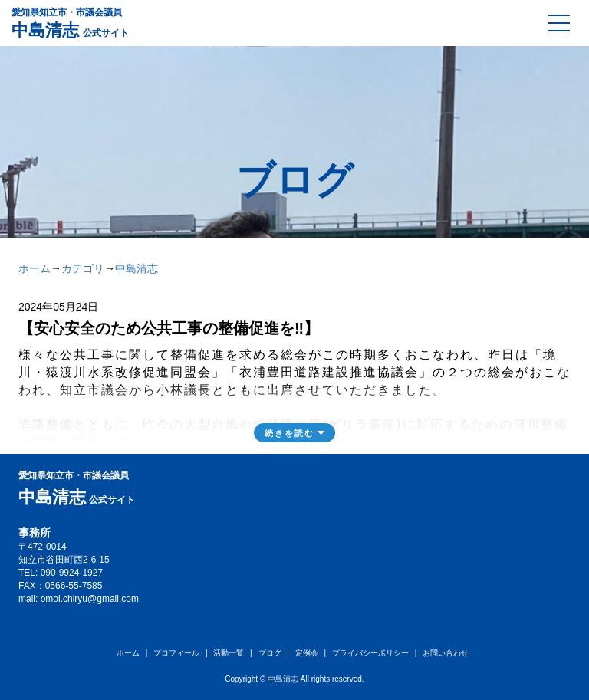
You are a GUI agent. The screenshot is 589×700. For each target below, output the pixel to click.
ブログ (270, 653)
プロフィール (176, 653)
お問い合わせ (446, 653)
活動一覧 (229, 653)
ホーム (35, 268)
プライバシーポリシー (370, 653)
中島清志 (137, 268)
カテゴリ (83, 268)
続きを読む (290, 433)
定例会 (307, 653)
